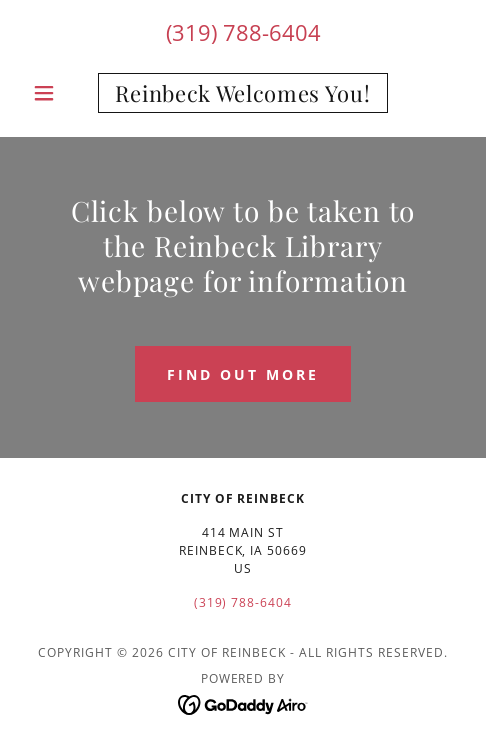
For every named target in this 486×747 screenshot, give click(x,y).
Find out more (243, 374)
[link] (243, 93)
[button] (57, 93)
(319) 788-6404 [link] (243, 32)
